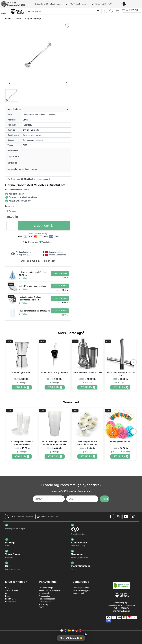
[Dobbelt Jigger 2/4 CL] (22, 387)
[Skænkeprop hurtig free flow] (55, 387)
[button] (71, 638)
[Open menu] (4, 12)
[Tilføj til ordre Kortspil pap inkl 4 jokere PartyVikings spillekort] (60, 298)
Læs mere (9, 206)
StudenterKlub (79, 593)
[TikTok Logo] (134, 517)
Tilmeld (105, 499)
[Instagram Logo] (118, 517)
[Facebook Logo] (110, 517)
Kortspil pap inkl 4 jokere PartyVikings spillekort (30, 298)
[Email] (82, 499)
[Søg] (98, 12)
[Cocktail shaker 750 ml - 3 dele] (87, 387)
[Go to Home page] (17, 11)
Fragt (7, 593)
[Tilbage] (10, 83)
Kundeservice (11, 602)
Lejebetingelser (45, 602)
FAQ (7, 588)
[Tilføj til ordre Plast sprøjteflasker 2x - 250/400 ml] (60, 311)
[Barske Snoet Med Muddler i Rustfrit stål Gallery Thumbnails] (12, 96)
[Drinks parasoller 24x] (120, 456)
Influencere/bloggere (81, 590)
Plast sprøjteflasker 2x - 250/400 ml (34, 311)
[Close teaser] (85, 635)
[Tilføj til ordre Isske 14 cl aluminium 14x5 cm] (60, 286)
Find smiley (44, 604)
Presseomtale (45, 596)
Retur (8, 596)
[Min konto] (106, 11)
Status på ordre (12, 590)
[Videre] (66, 83)
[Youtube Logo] (126, 517)
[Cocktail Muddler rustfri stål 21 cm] (120, 387)
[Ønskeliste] (111, 11)
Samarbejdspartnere (81, 588)
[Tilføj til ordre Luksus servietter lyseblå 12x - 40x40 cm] (60, 274)
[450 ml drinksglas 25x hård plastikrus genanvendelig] (55, 456)
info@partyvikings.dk (122, 611)
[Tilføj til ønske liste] (67, 26)
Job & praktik (44, 593)
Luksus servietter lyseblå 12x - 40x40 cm (32, 274)
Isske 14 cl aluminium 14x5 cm (32, 286)
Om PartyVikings (46, 588)
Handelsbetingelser (47, 599)
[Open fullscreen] (38, 55)
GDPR (42, 607)
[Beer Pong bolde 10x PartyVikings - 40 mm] (87, 456)
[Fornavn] (49, 499)
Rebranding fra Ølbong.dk (50, 590)
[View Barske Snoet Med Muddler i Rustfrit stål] (12, 96)
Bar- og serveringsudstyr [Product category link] (33, 140)
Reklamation (10, 599)
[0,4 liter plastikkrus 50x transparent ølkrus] (22, 456)
